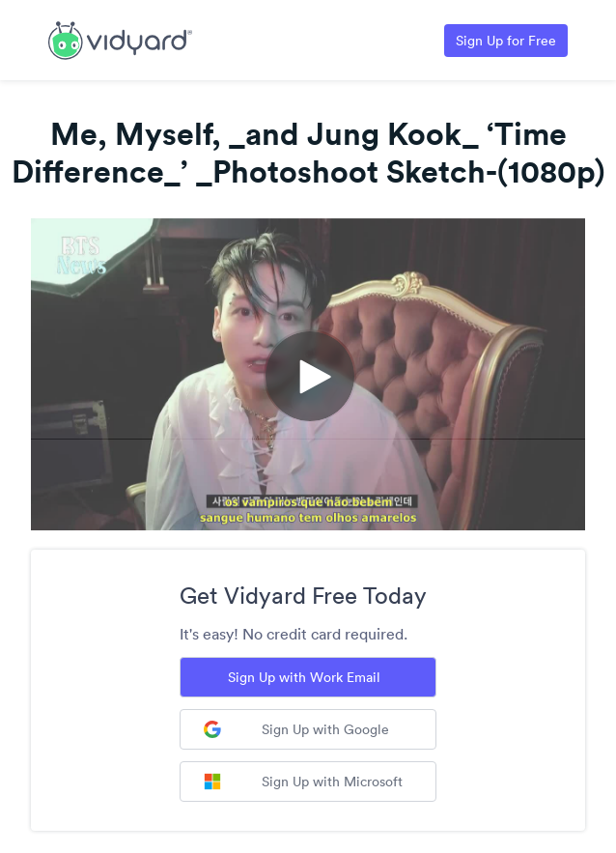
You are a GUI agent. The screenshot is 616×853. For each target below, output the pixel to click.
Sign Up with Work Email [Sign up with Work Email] (304, 677)
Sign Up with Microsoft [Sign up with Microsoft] (303, 782)
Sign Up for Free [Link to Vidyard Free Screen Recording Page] (506, 41)
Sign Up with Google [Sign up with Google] (296, 729)
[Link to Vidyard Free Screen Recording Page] (120, 39)
